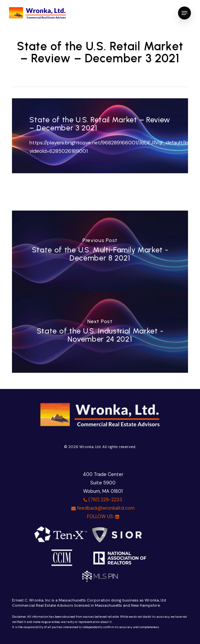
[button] (184, 13)
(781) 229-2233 (103, 500)
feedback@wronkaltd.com (103, 508)
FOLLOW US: (103, 516)
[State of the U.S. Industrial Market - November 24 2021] (100, 332)
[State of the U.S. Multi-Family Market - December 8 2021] (100, 251)
